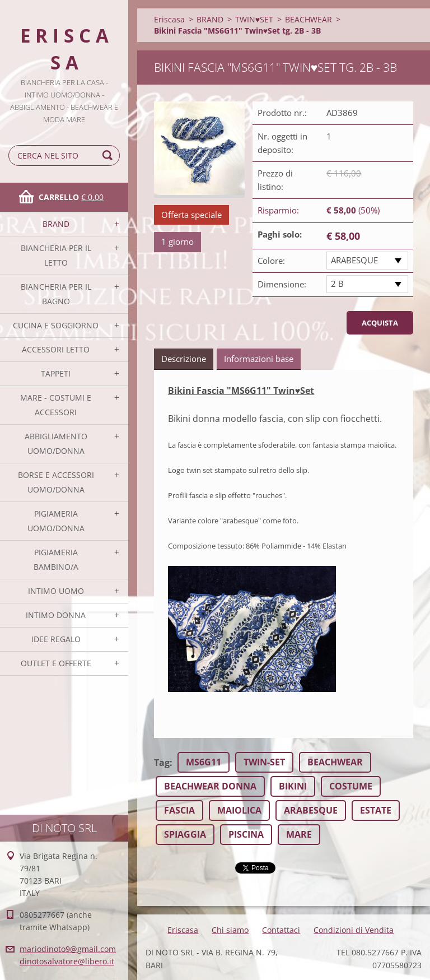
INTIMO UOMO (56, 591)
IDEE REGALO (56, 639)
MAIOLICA (239, 810)
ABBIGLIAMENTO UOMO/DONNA (56, 443)
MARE (299, 834)
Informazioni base (259, 359)
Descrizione (184, 359)
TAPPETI (56, 373)
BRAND (56, 224)
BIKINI (293, 786)
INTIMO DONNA (56, 615)
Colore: (271, 261)
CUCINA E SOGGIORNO (56, 325)
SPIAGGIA (185, 834)
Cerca (109, 155)
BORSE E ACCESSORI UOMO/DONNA (56, 482)
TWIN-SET (264, 762)
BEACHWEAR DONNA (210, 786)
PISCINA (246, 834)
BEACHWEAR (309, 19)
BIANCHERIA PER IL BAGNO (56, 294)
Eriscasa (169, 19)
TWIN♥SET (254, 19)
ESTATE (376, 810)
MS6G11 (204, 762)
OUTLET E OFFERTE (56, 663)
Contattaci (281, 930)
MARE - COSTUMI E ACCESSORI (56, 405)
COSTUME (351, 786)
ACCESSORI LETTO (56, 349)
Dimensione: (282, 284)
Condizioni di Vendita (354, 930)
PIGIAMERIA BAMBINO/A (56, 559)
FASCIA (179, 810)
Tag (162, 763)
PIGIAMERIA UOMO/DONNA (56, 521)
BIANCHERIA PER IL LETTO (56, 255)
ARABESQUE (354, 260)
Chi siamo (230, 930)
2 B (337, 284)
